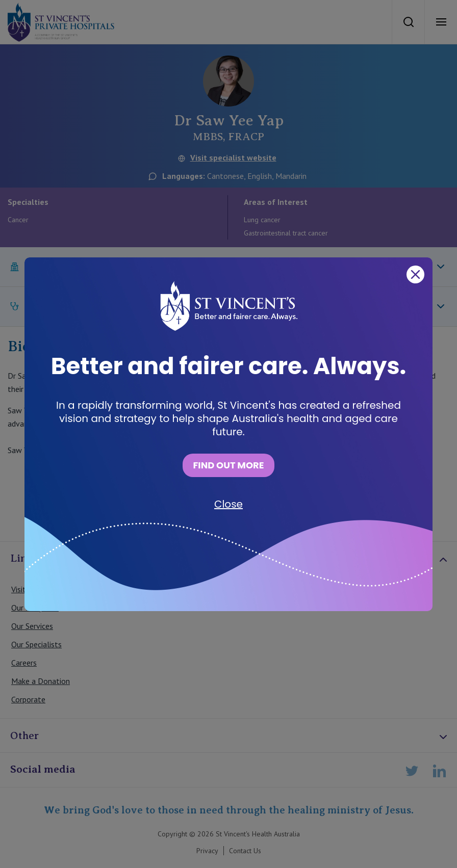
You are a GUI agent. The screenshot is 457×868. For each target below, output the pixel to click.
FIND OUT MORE (228, 465)
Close (229, 504)
